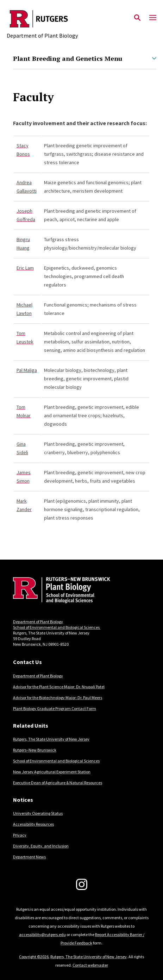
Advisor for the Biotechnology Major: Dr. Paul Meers (58, 698)
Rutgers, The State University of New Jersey (51, 739)
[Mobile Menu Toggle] (153, 18)
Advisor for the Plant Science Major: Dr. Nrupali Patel (59, 687)
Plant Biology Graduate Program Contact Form (55, 708)
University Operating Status (38, 813)
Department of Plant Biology (38, 622)
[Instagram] (82, 884)
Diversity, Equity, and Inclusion (41, 846)
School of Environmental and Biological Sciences (57, 627)
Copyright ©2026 (34, 957)
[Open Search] (137, 18)
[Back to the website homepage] (42, 19)
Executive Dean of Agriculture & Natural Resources (58, 783)
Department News (29, 857)
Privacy (20, 835)
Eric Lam (25, 268)
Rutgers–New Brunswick (35, 750)
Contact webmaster (90, 965)
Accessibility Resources (33, 824)
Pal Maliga (27, 370)
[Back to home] (61, 591)
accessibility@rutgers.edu (42, 934)
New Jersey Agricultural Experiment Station (52, 772)
